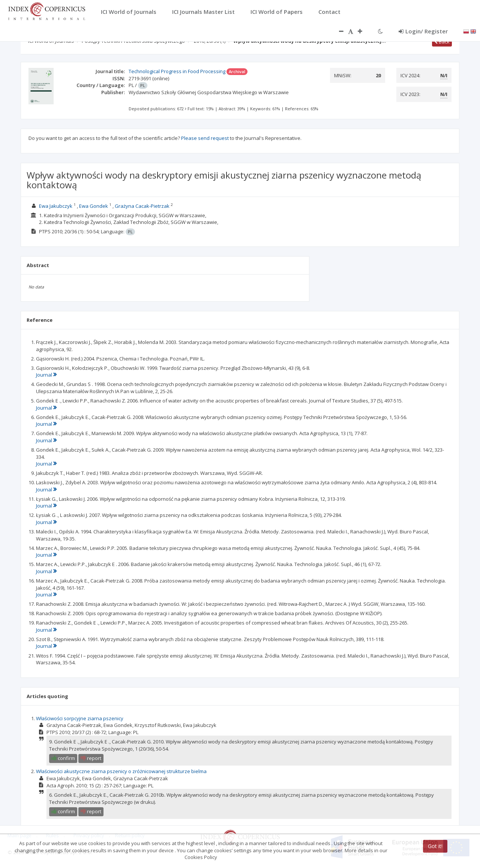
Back (442, 42)
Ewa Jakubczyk (56, 206)
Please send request (205, 138)
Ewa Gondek (94, 206)
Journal (46, 375)
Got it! (435, 846)
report (91, 758)
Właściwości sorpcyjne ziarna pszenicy (80, 718)
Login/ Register (423, 31)
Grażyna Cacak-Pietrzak (142, 206)
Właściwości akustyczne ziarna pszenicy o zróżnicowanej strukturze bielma (121, 771)
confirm (63, 758)
